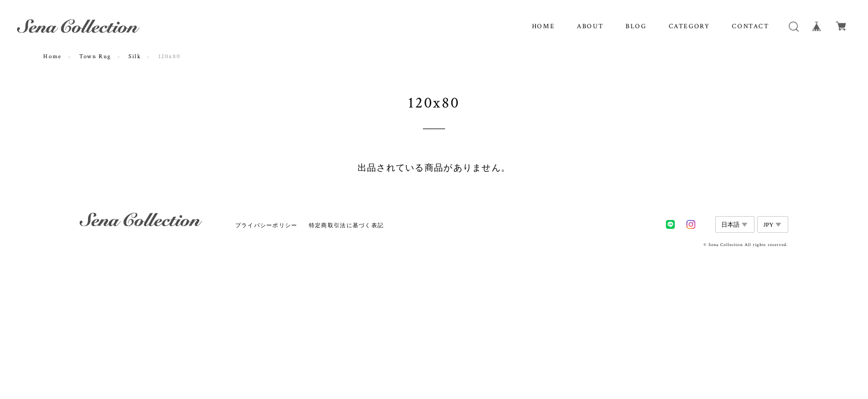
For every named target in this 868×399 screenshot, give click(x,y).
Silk (135, 57)
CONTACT (750, 26)
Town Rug (95, 57)
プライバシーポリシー (267, 225)
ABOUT (590, 26)
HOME (543, 26)
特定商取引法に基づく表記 (346, 225)
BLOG (636, 26)
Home (52, 57)
